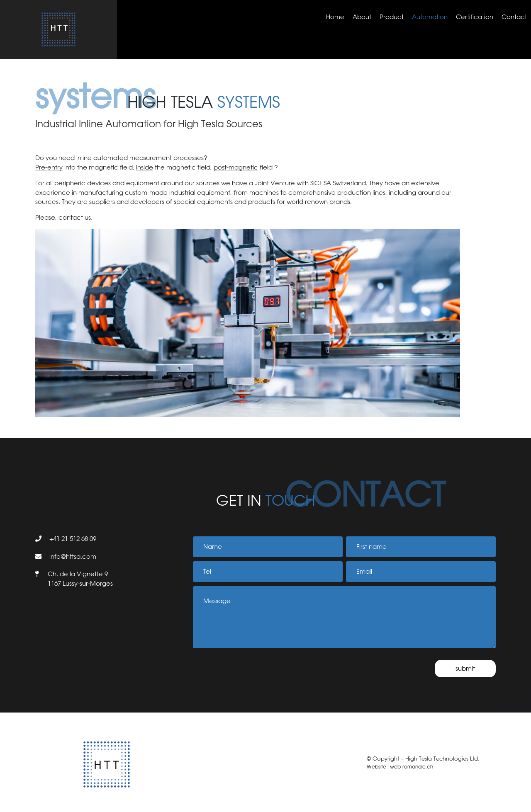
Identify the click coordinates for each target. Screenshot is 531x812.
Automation (430, 17)
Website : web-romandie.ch (400, 766)
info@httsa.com (73, 556)
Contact (514, 17)
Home (335, 17)
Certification (475, 17)
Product (392, 17)
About (362, 17)
